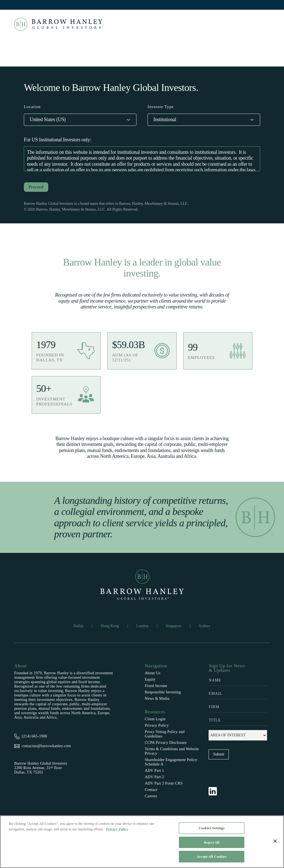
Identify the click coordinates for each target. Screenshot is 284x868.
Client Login (155, 719)
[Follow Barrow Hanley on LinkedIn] (215, 791)
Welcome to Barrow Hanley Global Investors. (111, 88)
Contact (151, 790)
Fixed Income (156, 686)
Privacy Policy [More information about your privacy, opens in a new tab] (117, 829)
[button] (80, 120)
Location (32, 107)
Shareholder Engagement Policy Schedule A (171, 762)
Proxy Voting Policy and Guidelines (165, 734)
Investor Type (161, 107)
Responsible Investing (163, 692)
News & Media (157, 699)
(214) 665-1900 (34, 736)
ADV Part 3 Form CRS (164, 783)
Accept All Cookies (211, 856)
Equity (150, 679)
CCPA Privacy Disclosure (166, 743)
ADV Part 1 (154, 771)
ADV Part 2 (154, 777)
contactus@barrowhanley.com (46, 746)
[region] (142, 842)
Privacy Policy (157, 725)
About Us (153, 673)
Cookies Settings (211, 828)
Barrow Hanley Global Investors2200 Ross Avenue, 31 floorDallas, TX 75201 (41, 768)
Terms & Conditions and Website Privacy (172, 751)
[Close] (275, 841)
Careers (151, 796)
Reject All (212, 842)
